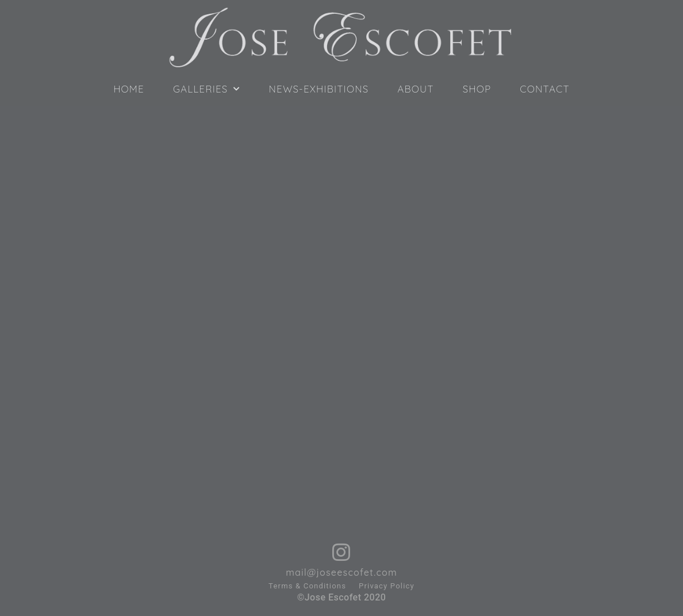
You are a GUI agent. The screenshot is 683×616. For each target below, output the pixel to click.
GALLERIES (207, 89)
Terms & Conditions (307, 586)
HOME (129, 89)
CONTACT (545, 89)
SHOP (477, 89)
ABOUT (415, 89)
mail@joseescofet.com (341, 572)
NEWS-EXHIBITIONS (319, 89)
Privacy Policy (387, 586)
